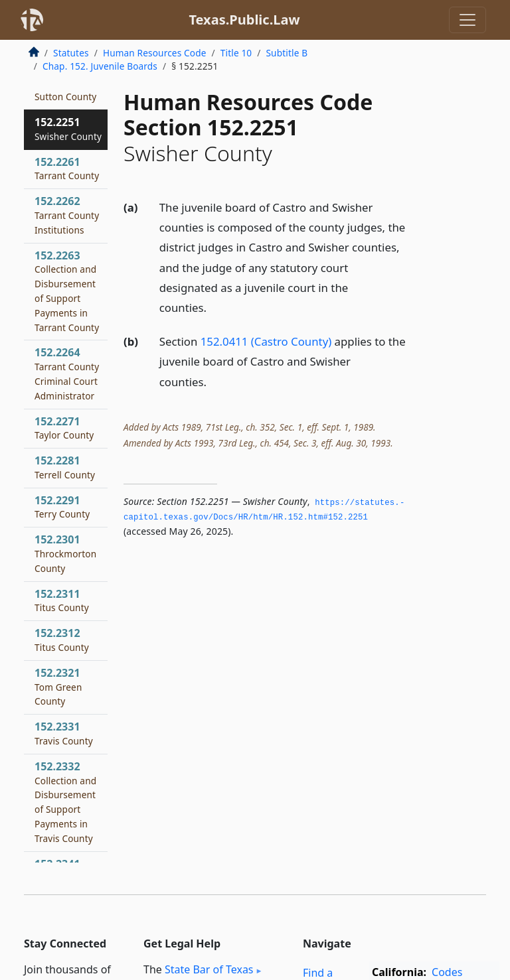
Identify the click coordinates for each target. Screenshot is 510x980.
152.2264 (67, 373)
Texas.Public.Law (244, 20)
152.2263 (67, 291)
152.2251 (68, 129)
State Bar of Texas (209, 969)
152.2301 (65, 553)
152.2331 (64, 733)
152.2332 (65, 802)
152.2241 (65, 89)
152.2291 (62, 507)
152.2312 (62, 640)
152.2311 (62, 600)
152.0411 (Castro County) (266, 341)
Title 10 (236, 53)
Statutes (71, 53)
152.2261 (67, 169)
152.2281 (65, 467)
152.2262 (67, 215)
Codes (447, 972)
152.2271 (64, 428)
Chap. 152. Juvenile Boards (100, 66)
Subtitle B (287, 53)
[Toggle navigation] (467, 20)
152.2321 (58, 687)
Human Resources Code (155, 53)
